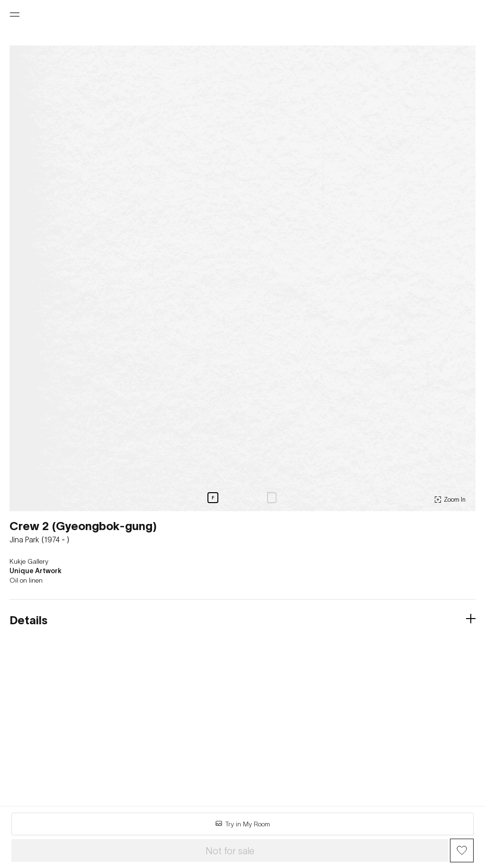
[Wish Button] (462, 850)
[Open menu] (15, 15)
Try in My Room (242, 824)
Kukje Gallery (29, 561)
